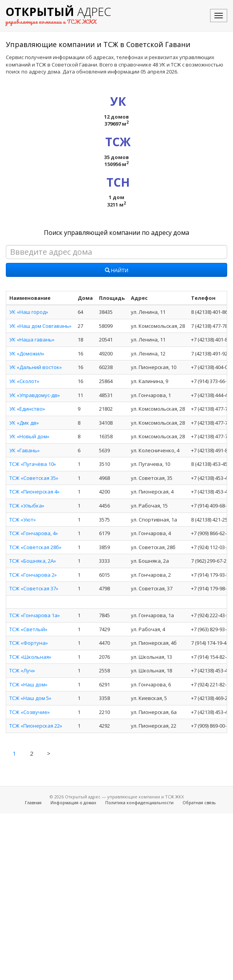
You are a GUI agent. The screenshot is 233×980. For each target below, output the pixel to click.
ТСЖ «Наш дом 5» (30, 698)
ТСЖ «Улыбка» (27, 506)
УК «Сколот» (24, 381)
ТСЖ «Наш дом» (28, 684)
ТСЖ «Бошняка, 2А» (33, 561)
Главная (33, 802)
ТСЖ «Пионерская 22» (36, 726)
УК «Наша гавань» (32, 339)
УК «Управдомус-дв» (35, 395)
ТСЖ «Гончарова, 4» (34, 533)
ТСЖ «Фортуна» (29, 643)
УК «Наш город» (29, 312)
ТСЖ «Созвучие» (30, 712)
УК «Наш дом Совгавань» (40, 326)
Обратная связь (199, 802)
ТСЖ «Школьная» (30, 657)
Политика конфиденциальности (139, 802)
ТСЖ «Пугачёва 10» (33, 464)
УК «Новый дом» (29, 436)
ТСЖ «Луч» (22, 670)
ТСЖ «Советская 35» (34, 478)
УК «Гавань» (24, 450)
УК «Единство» (27, 409)
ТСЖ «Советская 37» (34, 588)
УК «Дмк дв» (24, 423)
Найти (117, 271)
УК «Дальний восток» (36, 367)
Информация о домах (73, 802)
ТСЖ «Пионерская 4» (34, 492)
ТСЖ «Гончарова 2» (33, 575)
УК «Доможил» (27, 353)
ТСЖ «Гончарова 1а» (35, 615)
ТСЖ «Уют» (23, 520)
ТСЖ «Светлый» (28, 629)
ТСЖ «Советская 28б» (35, 547)
